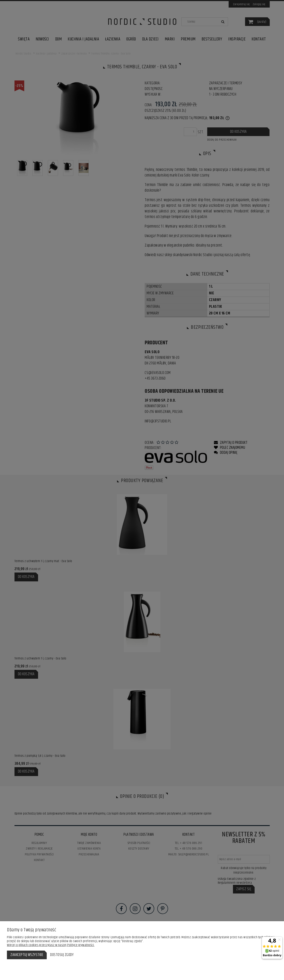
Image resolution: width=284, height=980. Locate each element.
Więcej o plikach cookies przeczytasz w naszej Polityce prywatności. (51, 945)
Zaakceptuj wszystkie (27, 955)
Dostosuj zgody (62, 955)
